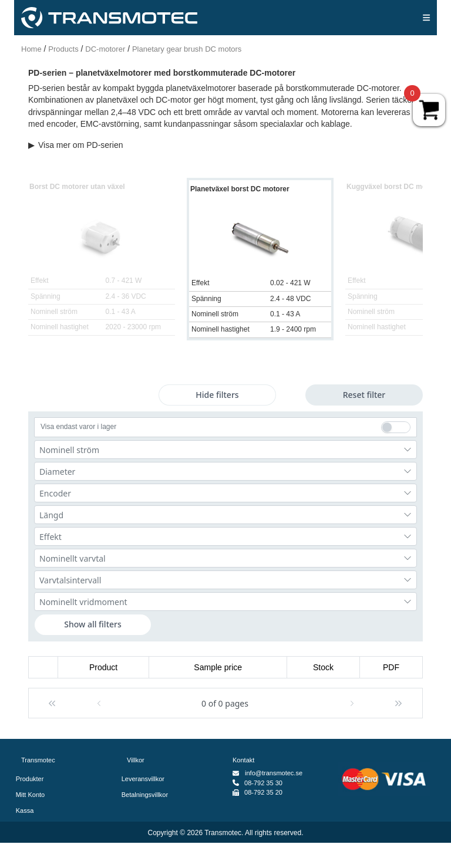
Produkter (32, 779)
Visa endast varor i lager (78, 427)
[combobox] (225, 450)
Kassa (27, 810)
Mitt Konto (33, 795)
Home (31, 49)
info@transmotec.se (274, 773)
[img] (426, 18)
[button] (52, 703)
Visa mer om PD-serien (75, 145)
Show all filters (93, 624)
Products (63, 49)
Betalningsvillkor (147, 795)
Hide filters (217, 395)
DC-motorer (105, 49)
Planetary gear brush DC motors (187, 49)
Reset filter (364, 395)
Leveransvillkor (146, 779)
